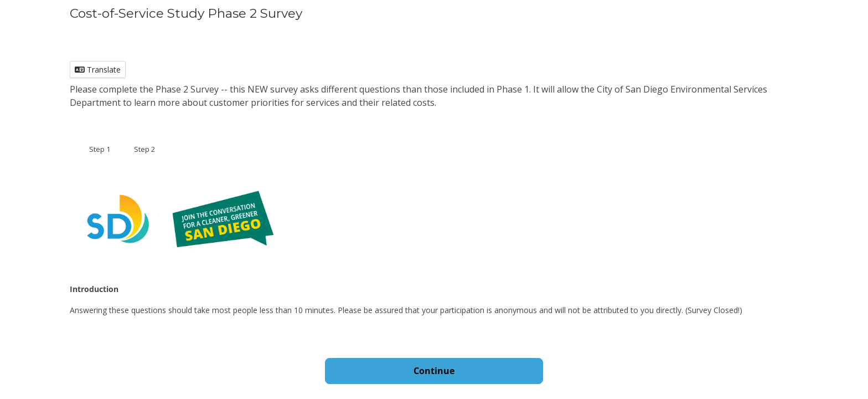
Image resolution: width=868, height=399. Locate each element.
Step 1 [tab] (100, 149)
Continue (434, 371)
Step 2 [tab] (144, 149)
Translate (98, 70)
